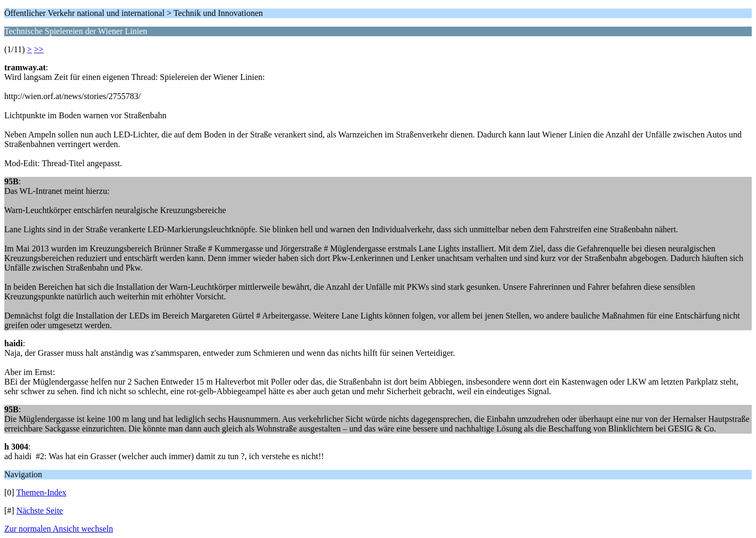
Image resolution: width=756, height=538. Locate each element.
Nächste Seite (40, 511)
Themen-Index (41, 492)
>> (39, 49)
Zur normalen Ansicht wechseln (59, 529)
